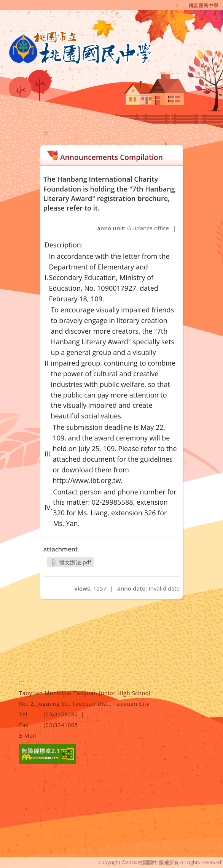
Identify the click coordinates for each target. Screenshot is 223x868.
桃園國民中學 (204, 5)
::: (177, 5)
